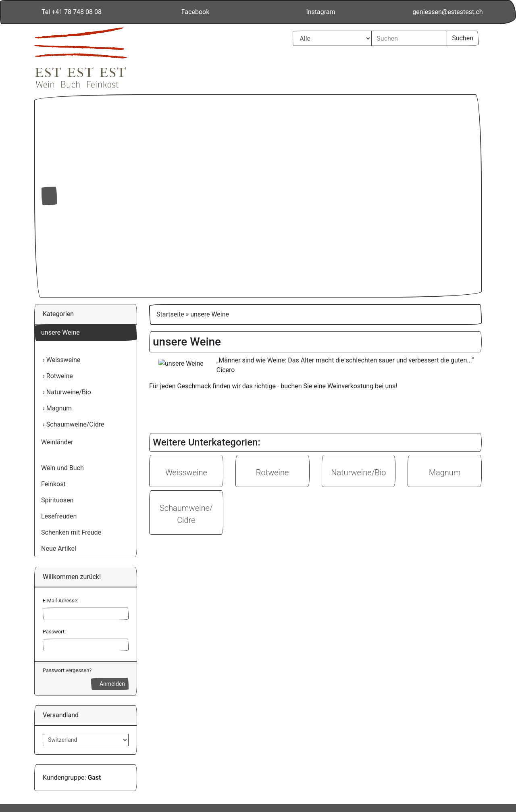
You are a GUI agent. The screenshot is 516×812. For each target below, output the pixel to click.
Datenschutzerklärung (378, 775)
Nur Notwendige (410, 734)
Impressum (431, 775)
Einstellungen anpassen (409, 753)
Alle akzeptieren (410, 713)
